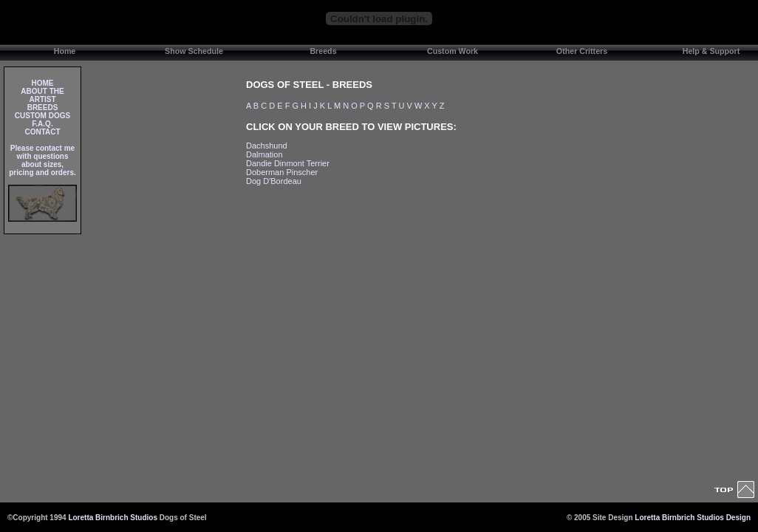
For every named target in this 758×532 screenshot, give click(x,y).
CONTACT (42, 132)
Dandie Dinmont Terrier (288, 163)
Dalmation (264, 154)
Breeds (323, 51)
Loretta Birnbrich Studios (113, 518)
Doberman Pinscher (282, 172)
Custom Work (453, 51)
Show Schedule (194, 51)
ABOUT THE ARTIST (42, 95)
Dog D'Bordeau (274, 181)
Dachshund (267, 146)
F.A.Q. (42, 124)
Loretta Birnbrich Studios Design (693, 518)
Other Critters (582, 51)
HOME (43, 83)
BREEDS (43, 108)
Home (65, 51)
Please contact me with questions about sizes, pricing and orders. (42, 160)
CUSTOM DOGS (42, 116)
